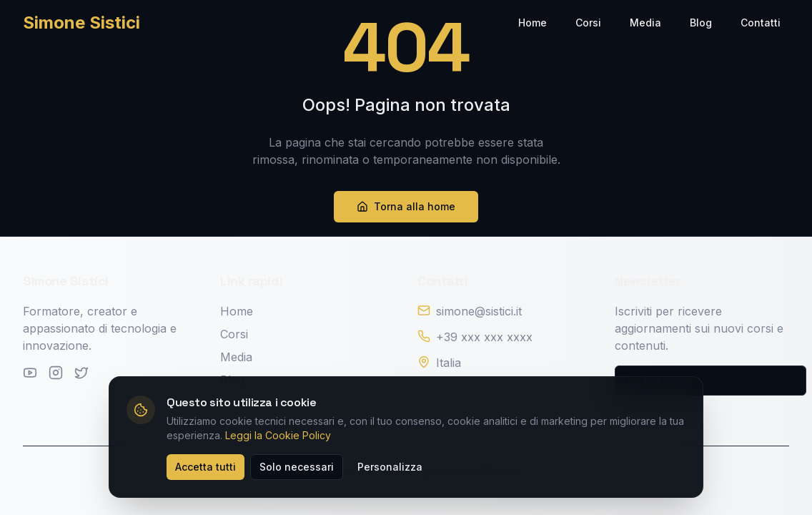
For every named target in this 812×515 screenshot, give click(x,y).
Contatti (761, 23)
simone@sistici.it (479, 311)
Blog (701, 23)
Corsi (588, 23)
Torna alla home (406, 206)
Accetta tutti (206, 467)
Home (533, 23)
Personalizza (390, 467)
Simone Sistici (81, 23)
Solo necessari (297, 467)
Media (645, 23)
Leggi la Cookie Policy (278, 435)
